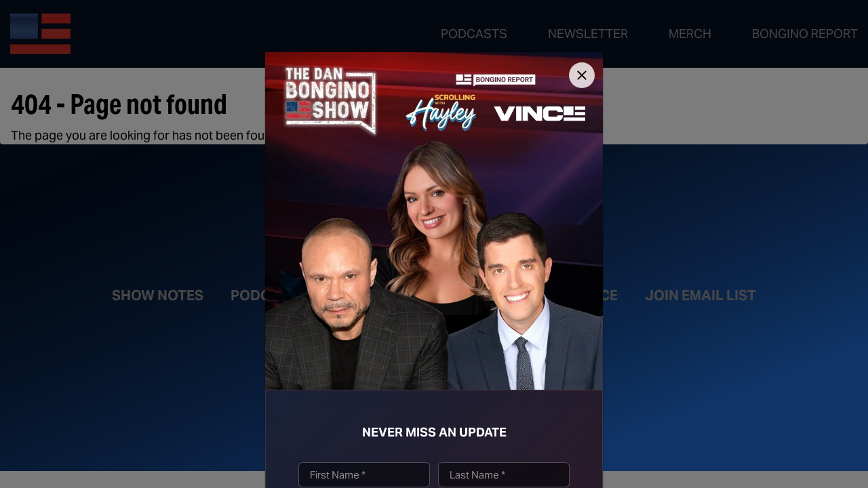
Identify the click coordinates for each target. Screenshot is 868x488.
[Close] (582, 75)
